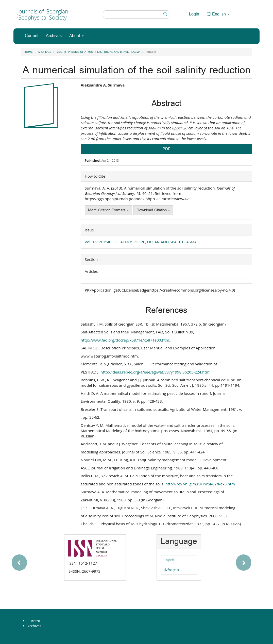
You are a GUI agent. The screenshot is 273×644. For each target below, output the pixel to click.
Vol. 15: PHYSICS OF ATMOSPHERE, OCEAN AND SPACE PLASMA (98, 52)
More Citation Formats (108, 210)
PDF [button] (166, 149)
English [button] (218, 14)
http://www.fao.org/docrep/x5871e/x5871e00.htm (125, 340)
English (169, 560)
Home (29, 52)
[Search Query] (136, 14)
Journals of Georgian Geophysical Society (43, 14)
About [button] (76, 36)
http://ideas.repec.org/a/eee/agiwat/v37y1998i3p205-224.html (155, 372)
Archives (54, 36)
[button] (35, 560)
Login (194, 14)
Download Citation (153, 210)
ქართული (172, 570)
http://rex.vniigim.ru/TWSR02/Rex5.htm (200, 484)
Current (32, 36)
